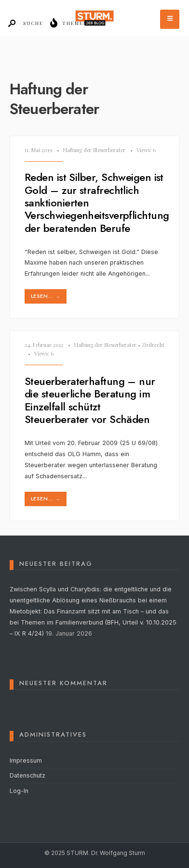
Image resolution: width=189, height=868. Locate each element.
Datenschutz (27, 775)
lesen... (47, 296)
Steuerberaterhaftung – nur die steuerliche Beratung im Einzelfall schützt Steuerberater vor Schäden (90, 400)
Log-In (19, 791)
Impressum (26, 760)
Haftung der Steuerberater (94, 150)
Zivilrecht (153, 345)
